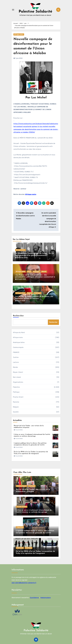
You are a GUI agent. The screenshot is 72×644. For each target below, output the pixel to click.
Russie (44, 271)
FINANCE (16, 352)
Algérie (30, 293)
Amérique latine (19, 342)
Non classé (17, 377)
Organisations (18, 382)
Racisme (16, 402)
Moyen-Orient (18, 372)
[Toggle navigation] (13, 10)
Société (16, 412)
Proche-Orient (18, 397)
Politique (36, 271)
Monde (15, 367)
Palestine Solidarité (35, 12)
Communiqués (18, 347)
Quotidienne (34, 597)
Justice (16, 357)
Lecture (16, 362)
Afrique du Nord (19, 332)
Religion (16, 407)
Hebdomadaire (46, 597)
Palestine (16, 387)
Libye (29, 271)
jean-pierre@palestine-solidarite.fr (24, 583)
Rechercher (18, 316)
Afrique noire (19, 34)
